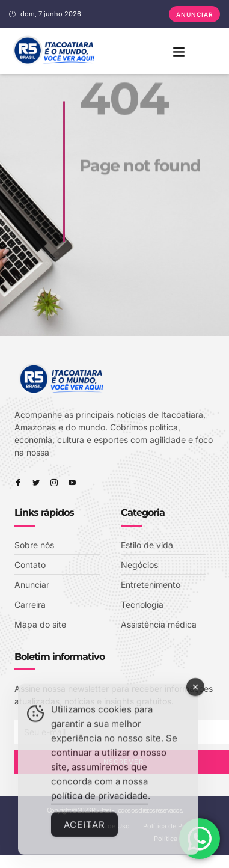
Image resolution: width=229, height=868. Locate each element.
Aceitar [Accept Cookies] (84, 834)
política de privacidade (99, 805)
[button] (179, 51)
